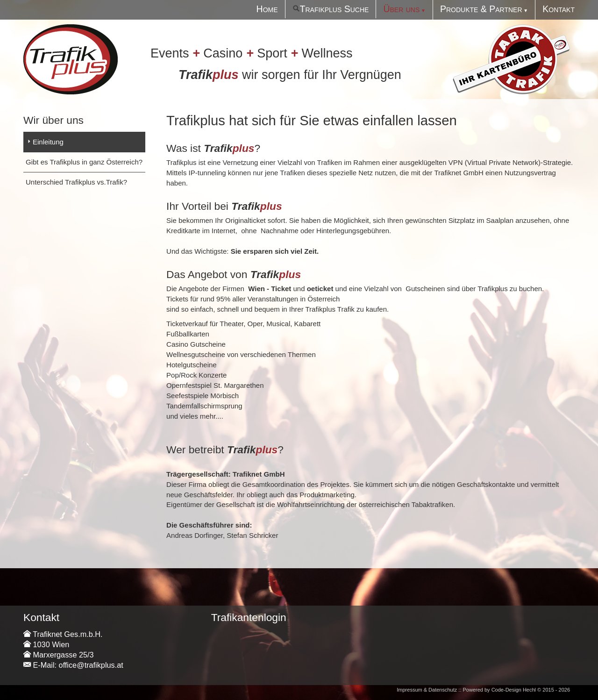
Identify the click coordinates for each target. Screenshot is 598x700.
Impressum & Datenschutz (427, 690)
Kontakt (559, 9)
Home (267, 9)
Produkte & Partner (481, 9)
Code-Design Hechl (514, 690)
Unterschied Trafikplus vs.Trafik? (76, 182)
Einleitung (48, 142)
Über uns (401, 9)
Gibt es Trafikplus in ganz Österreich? (84, 162)
